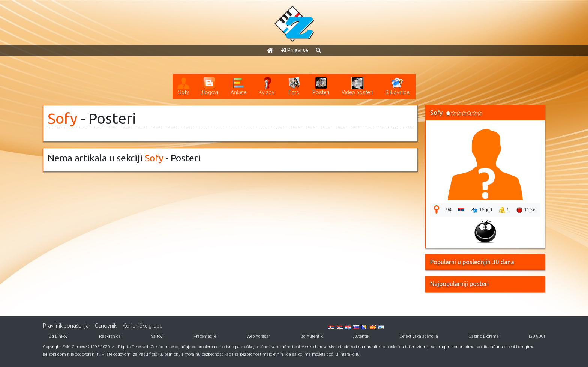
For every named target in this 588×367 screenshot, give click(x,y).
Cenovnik (106, 326)
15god (482, 210)
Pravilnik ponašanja (66, 326)
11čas (526, 210)
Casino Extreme (483, 336)
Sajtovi (157, 336)
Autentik (361, 336)
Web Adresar (258, 336)
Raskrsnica (110, 336)
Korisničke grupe (142, 326)
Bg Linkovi (59, 336)
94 (449, 210)
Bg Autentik (312, 336)
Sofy (62, 118)
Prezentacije (205, 336)
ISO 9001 (537, 336)
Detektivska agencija (419, 336)
